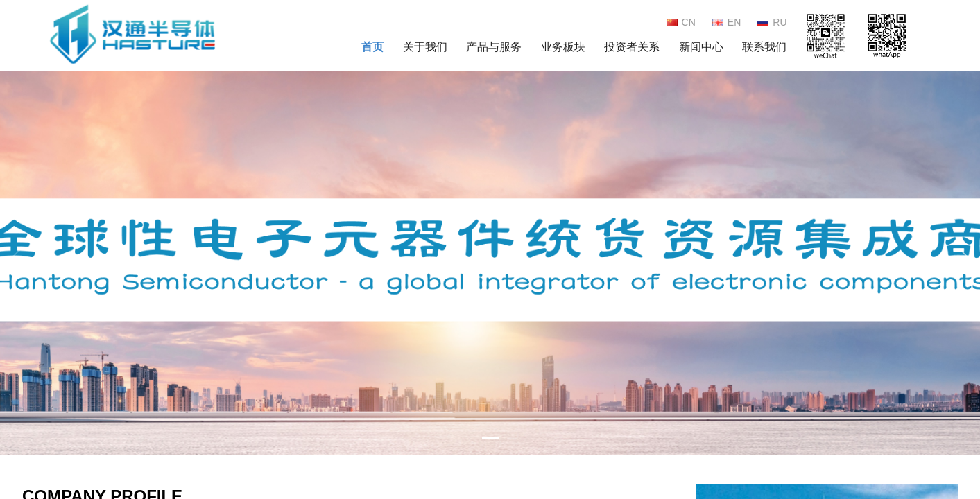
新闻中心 (701, 47)
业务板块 (563, 47)
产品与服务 (494, 47)
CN (681, 22)
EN (727, 22)
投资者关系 (632, 47)
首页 (372, 47)
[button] (964, 257)
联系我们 (764, 47)
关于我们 (425, 47)
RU (772, 22)
